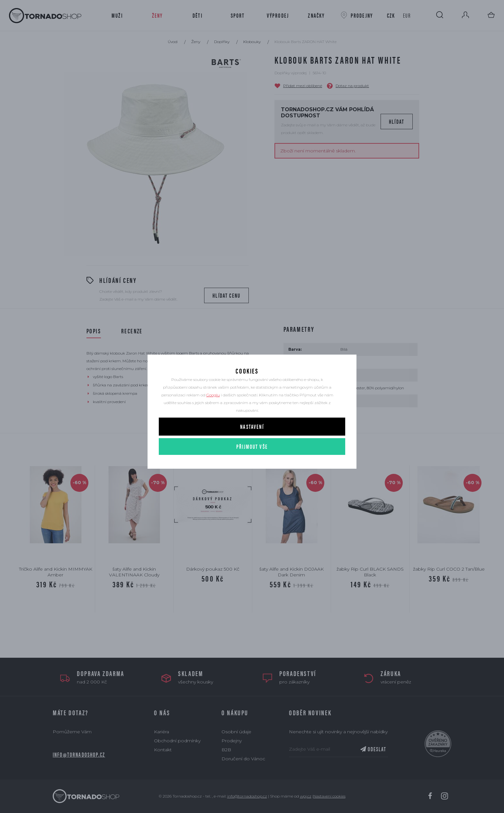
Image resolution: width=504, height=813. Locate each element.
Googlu (213, 414)
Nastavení (252, 445)
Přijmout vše (252, 465)
